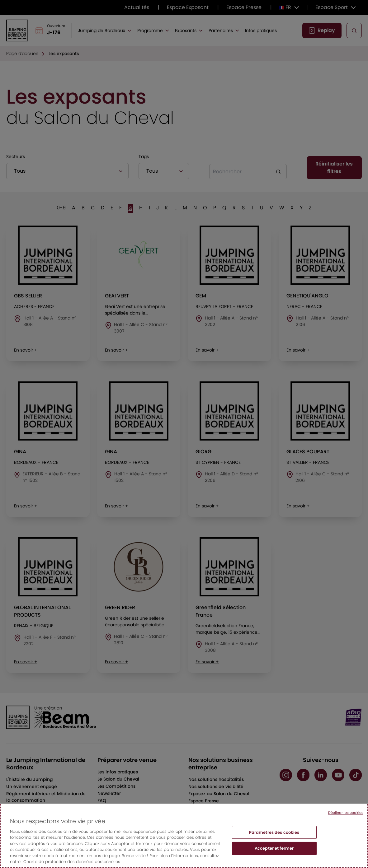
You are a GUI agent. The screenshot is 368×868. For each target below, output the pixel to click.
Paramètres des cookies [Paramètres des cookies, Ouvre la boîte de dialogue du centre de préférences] (274, 840)
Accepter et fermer (274, 855)
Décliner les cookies (346, 820)
